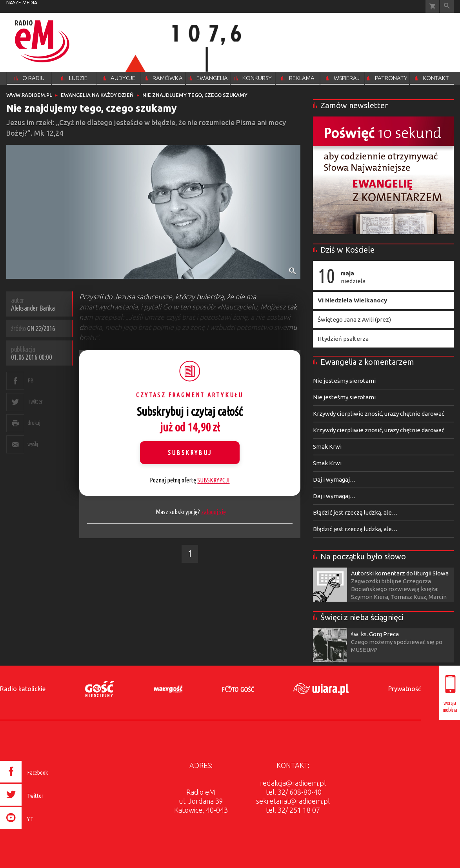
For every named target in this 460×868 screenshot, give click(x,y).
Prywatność (405, 689)
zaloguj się (214, 512)
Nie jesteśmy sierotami (344, 381)
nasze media (22, 3)
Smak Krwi (327, 447)
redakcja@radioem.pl (293, 783)
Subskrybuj (190, 453)
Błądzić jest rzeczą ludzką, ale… (355, 512)
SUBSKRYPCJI (213, 480)
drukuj (34, 423)
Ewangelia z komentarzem (367, 362)
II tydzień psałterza (343, 339)
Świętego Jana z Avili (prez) (354, 319)
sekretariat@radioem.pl (293, 801)
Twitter (35, 401)
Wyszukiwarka (447, 6)
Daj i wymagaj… (334, 479)
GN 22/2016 (41, 328)
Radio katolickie (23, 689)
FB (30, 380)
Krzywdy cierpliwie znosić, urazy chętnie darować (379, 414)
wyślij (33, 444)
